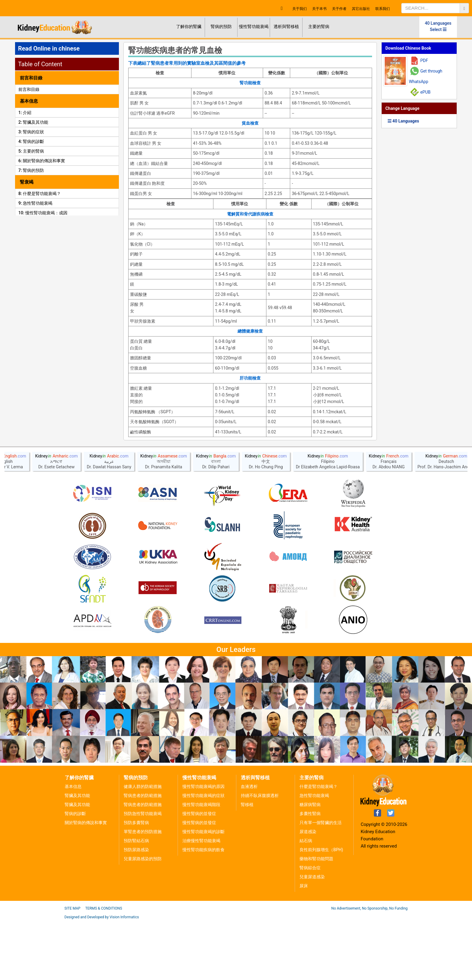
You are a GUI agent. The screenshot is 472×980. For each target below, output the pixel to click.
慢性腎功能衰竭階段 (201, 863)
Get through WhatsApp (425, 76)
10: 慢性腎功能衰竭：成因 (43, 213)
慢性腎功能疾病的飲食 (203, 908)
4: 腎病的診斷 (31, 141)
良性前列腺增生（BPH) (321, 908)
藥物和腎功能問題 (316, 917)
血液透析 (249, 845)
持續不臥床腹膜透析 (260, 854)
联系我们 (383, 9)
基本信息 (73, 845)
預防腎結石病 (136, 899)
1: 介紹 (25, 113)
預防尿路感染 (136, 908)
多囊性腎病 (310, 872)
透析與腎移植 (286, 26)
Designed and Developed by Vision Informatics (102, 975)
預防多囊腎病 (136, 881)
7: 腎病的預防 (31, 170)
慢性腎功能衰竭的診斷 (203, 890)
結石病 (306, 899)
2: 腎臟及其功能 (33, 122)
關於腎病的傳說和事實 (86, 881)
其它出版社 (361, 9)
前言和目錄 (29, 89)
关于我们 (300, 9)
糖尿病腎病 (310, 863)
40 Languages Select (438, 26)
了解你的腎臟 (189, 26)
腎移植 (247, 863)
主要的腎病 (319, 26)
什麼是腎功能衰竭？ (318, 845)
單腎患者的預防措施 (143, 890)
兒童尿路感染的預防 (143, 917)
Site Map (72, 967)
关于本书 (319, 9)
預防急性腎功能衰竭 (143, 872)
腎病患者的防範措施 (143, 854)
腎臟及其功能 (77, 854)
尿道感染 (308, 890)
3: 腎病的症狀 (31, 132)
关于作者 (339, 9)
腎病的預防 (221, 26)
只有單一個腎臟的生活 (321, 881)
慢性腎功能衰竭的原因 (203, 845)
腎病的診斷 (75, 872)
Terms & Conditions (104, 967)
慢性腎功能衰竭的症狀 (203, 854)
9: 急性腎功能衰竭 (35, 203)
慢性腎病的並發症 (199, 872)
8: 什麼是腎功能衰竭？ (40, 194)
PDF (424, 60)
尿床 (304, 944)
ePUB (425, 92)
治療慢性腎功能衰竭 (201, 899)
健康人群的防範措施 (143, 845)
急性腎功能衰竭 (314, 854)
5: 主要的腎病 (31, 151)
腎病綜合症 (310, 926)
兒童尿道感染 (312, 935)
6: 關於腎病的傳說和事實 (42, 161)
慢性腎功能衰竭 (254, 26)
